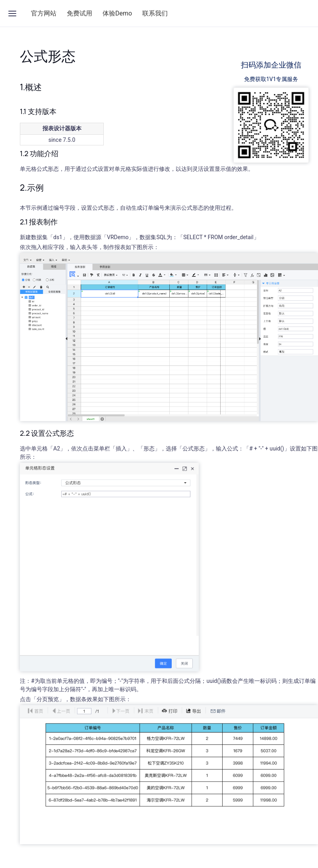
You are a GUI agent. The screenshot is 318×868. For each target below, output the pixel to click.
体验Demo (117, 14)
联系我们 (155, 14)
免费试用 (79, 14)
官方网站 (44, 14)
